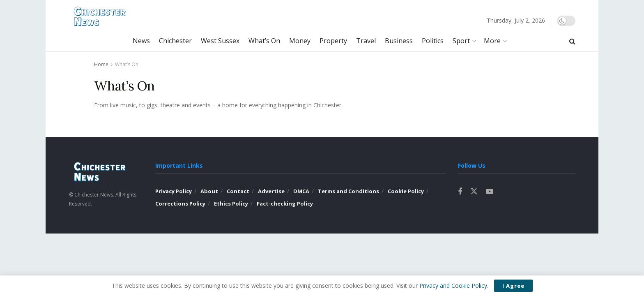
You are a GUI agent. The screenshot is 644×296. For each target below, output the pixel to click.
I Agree (513, 286)
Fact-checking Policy (285, 203)
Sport (461, 41)
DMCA (301, 191)
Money (300, 41)
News (141, 41)
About (209, 191)
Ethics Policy (231, 203)
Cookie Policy (406, 191)
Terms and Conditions (348, 191)
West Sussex (220, 41)
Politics (433, 41)
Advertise (271, 191)
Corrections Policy (180, 203)
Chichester (175, 41)
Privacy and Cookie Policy (453, 286)
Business (399, 41)
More (492, 41)
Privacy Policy (174, 191)
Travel (366, 41)
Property (333, 41)
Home (101, 64)
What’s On (264, 41)
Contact (238, 191)
